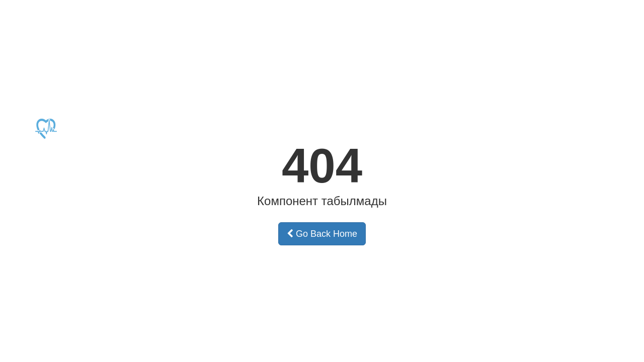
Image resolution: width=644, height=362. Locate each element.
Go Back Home (322, 234)
